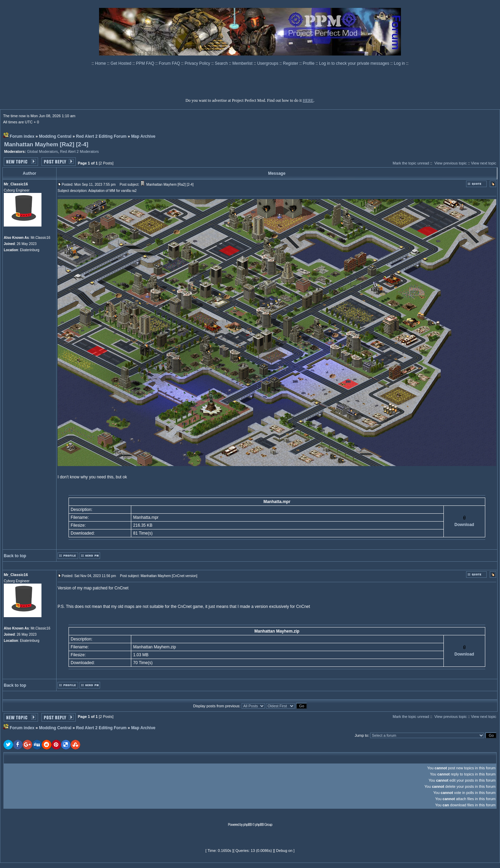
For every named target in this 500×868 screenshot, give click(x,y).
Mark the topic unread (411, 163)
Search (222, 63)
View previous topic (450, 163)
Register (291, 63)
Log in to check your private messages (355, 63)
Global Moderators (43, 151)
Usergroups (268, 63)
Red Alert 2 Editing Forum (101, 136)
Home (101, 63)
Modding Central (55, 136)
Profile (309, 63)
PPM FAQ (146, 63)
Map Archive (143, 136)
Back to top (15, 556)
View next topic (484, 163)
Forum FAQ (170, 63)
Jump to (361, 735)
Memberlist (243, 63)
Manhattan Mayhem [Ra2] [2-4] (46, 144)
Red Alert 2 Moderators (79, 151)
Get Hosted (122, 63)
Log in (399, 63)
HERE (308, 100)
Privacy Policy (198, 63)
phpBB (248, 825)
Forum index (22, 136)
